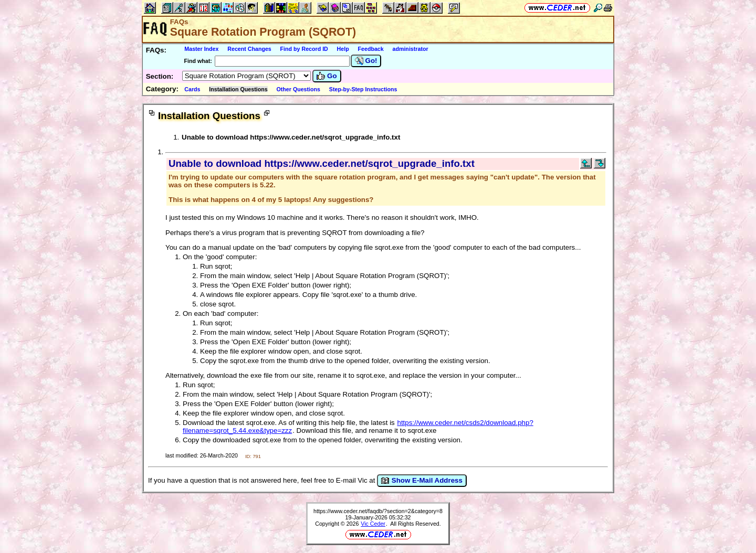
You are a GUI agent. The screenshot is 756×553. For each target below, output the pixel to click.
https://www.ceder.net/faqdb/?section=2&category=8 (378, 511)
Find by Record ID (304, 49)
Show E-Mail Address (422, 481)
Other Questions (299, 89)
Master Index (201, 49)
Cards (192, 89)
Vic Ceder (373, 524)
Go (327, 76)
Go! (366, 61)
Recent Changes (249, 49)
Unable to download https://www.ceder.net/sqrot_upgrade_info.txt (291, 137)
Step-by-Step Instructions (363, 89)
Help (343, 49)
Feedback (371, 49)
